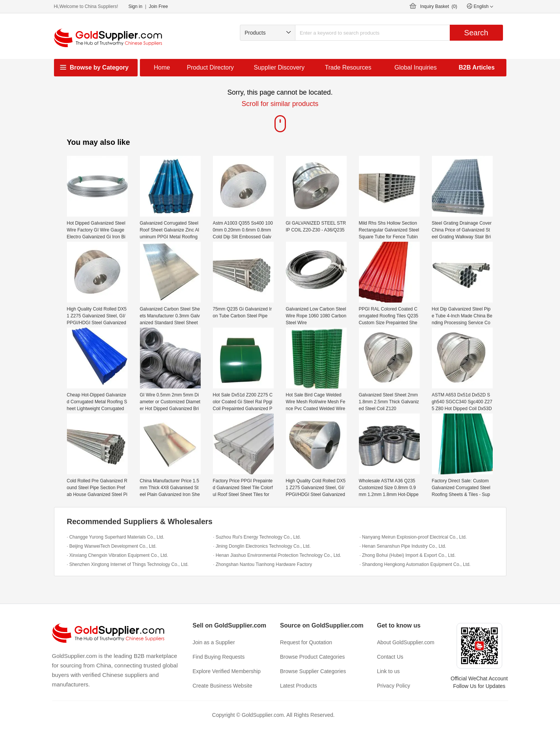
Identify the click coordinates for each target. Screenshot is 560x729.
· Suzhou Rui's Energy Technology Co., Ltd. (257, 537)
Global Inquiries (416, 67)
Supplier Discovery (279, 67)
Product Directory (211, 67)
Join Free (159, 6)
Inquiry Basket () (439, 6)
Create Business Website (223, 686)
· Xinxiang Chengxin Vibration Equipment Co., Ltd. (118, 555)
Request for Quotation (306, 642)
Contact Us (390, 657)
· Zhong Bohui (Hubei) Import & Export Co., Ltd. (408, 555)
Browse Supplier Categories (313, 671)
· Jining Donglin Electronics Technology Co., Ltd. (262, 546)
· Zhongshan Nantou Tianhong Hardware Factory (263, 564)
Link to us (389, 671)
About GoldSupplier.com (406, 642)
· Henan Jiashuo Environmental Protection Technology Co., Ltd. (277, 555)
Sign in (136, 6)
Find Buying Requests (219, 657)
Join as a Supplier (214, 642)
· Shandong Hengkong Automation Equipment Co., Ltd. (415, 564)
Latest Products (299, 686)
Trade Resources (348, 67)
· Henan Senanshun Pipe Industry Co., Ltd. (403, 546)
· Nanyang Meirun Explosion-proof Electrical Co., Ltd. (413, 537)
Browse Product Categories (313, 657)
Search (476, 33)
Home (162, 67)
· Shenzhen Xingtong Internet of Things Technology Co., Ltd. (128, 564)
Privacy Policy (394, 686)
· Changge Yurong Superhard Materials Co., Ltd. (116, 537)
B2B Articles (477, 67)
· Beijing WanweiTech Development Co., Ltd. (112, 546)
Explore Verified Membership (227, 671)
